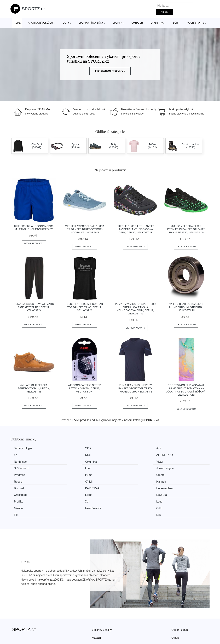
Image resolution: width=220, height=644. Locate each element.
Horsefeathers (23, 481)
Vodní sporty (196, 23)
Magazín (97, 616)
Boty (66, 23)
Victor (18, 461)
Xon (68, 487)
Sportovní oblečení (41, 23)
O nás (175, 616)
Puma (70, 468)
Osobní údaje (180, 608)
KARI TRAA (175, 474)
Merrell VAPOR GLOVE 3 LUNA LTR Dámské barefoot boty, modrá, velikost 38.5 (85, 229)
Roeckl (172, 468)
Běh (175, 23)
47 (170, 448)
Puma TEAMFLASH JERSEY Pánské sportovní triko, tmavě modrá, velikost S (135, 388)
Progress (20, 468)
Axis (119, 448)
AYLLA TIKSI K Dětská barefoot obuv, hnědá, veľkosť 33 (34, 388)
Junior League (177, 461)
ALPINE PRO (74, 455)
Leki (170, 494)
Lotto (120, 487)
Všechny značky (102, 608)
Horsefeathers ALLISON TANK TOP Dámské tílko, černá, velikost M (85, 307)
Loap (120, 461)
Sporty (117, 23)
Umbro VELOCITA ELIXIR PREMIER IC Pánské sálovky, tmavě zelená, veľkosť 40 (186, 229)
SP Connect (73, 461)
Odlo (69, 494)
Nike (18, 455)
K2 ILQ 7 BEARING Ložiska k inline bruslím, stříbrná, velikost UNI (186, 307)
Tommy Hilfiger (24, 448)
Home (17, 23)
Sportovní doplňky (91, 23)
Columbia (174, 455)
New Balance (23, 494)
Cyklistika (157, 23)
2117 (69, 448)
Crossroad (72, 481)
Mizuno (172, 487)
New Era (173, 481)
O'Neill (19, 474)
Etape (120, 481)
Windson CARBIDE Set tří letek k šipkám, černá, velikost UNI (85, 388)
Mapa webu (99, 624)
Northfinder (124, 455)
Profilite (19, 487)
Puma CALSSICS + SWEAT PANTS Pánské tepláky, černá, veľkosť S (34, 307)
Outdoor (137, 23)
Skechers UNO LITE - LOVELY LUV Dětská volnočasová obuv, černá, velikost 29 (135, 229)
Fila (119, 494)
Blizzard (122, 474)
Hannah (71, 474)
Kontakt (176, 624)
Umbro (121, 468)
